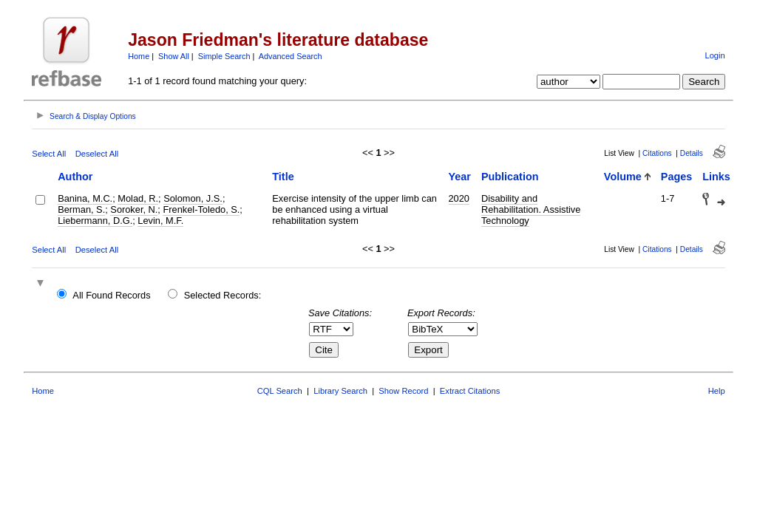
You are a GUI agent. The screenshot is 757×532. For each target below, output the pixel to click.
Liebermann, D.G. (95, 221)
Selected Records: (223, 295)
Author (75, 177)
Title (283, 177)
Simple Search (224, 56)
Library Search (340, 391)
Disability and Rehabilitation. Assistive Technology (531, 209)
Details (692, 153)
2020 (459, 198)
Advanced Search (291, 56)
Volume (623, 177)
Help (717, 391)
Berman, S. (81, 209)
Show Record (403, 391)
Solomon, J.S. (193, 198)
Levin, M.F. (160, 221)
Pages (676, 177)
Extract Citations (470, 391)
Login (714, 55)
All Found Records (111, 295)
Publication (510, 177)
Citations (657, 153)
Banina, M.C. (85, 198)
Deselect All (97, 154)
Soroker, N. (134, 209)
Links (716, 177)
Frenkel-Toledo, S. (201, 209)
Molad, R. (138, 198)
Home (139, 56)
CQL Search (280, 391)
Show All (174, 56)
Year (460, 177)
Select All (49, 154)
